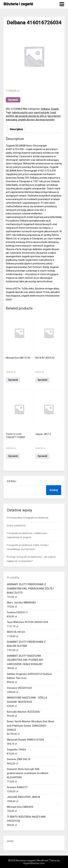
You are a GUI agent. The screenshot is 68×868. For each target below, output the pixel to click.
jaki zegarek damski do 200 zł (31, 116)
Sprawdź (13, 100)
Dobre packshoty (16, 526)
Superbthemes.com (34, 863)
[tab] (16, 129)
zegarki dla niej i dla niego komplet (36, 120)
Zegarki (55, 109)
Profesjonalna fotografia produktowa (28, 518)
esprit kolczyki (42, 112)
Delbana (45, 109)
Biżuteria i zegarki (18, 4)
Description (16, 129)
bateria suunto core (23, 112)
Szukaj (11, 481)
